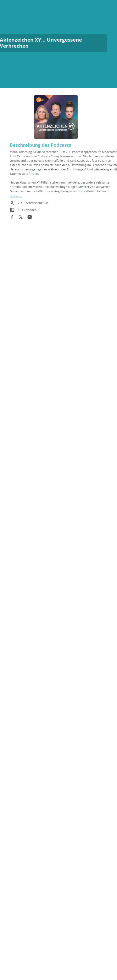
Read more (22, 196)
